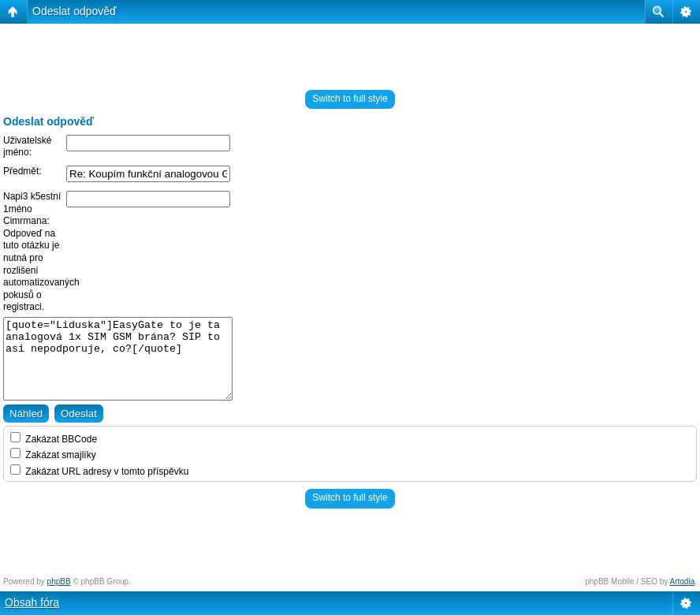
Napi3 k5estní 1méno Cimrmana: (32, 209)
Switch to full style (350, 99)
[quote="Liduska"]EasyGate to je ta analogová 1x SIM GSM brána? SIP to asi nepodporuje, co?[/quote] (118, 359)
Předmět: (22, 171)
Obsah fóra (32, 602)
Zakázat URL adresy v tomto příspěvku (99, 471)
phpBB (59, 581)
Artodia (683, 581)
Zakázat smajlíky (53, 455)
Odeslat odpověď (74, 11)
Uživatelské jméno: (27, 147)
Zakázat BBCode (54, 439)
